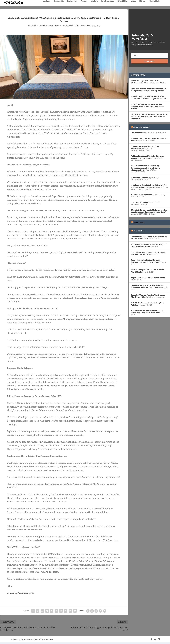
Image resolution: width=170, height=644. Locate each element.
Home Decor (94, 4)
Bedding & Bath (59, 4)
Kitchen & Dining (122, 4)
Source (11, 593)
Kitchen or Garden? (140, 178)
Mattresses (143, 4)
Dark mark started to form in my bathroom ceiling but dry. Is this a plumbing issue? (145, 168)
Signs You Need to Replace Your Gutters (148, 278)
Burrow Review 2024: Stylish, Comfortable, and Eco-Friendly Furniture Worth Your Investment (149, 116)
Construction (139, 231)
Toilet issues (137, 133)
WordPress (48, 639)
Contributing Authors (49, 26)
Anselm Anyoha (26, 593)
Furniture (84, 4)
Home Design (139, 222)
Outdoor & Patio (155, 4)
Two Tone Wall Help (140, 202)
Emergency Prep (72, 4)
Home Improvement (107, 4)
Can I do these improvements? (144, 195)
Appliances (47, 4)
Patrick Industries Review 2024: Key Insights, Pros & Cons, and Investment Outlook (147, 107)
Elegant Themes (27, 639)
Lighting (133, 4)
